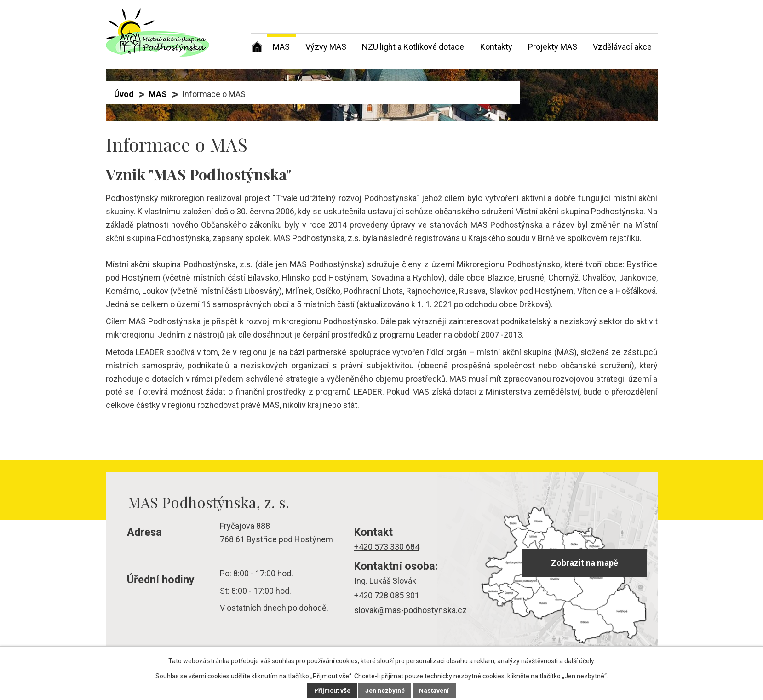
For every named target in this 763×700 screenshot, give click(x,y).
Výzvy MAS (326, 47)
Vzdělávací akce (622, 47)
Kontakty (496, 47)
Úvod (257, 45)
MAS (281, 47)
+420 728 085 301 (387, 595)
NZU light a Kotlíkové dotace (413, 47)
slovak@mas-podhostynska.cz (410, 610)
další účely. (580, 661)
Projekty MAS (553, 47)
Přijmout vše (331, 690)
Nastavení (436, 690)
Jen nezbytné (386, 690)
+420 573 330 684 (387, 547)
